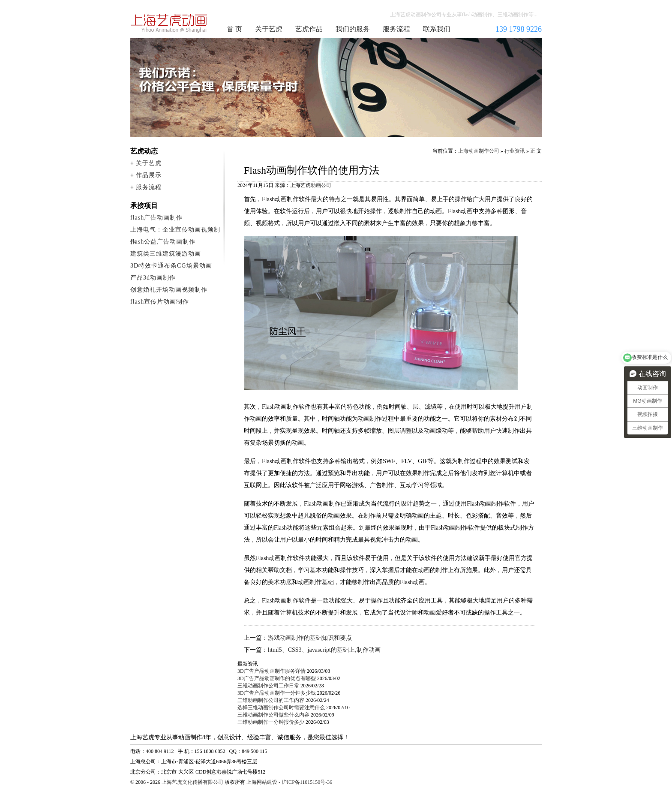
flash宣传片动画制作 (160, 302)
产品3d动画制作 (153, 278)
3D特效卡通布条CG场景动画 (171, 266)
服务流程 (396, 29)
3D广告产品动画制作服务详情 (271, 671)
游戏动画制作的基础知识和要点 (310, 638)
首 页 (234, 29)
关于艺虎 (269, 29)
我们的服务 (353, 29)
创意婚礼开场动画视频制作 (169, 290)
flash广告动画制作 (156, 218)
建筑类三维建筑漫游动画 (166, 254)
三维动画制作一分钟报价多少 (271, 722)
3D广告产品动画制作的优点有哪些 (277, 678)
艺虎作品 (309, 29)
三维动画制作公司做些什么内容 (273, 715)
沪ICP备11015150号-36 (307, 782)
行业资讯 (515, 151)
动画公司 (321, 185)
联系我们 (437, 29)
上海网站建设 (262, 782)
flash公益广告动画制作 (163, 242)
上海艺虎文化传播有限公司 (192, 782)
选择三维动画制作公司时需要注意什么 (281, 708)
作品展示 (149, 175)
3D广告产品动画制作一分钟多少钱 (277, 693)
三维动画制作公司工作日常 (268, 686)
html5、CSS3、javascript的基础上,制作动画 (324, 650)
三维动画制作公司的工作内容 (271, 700)
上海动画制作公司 (169, 23)
